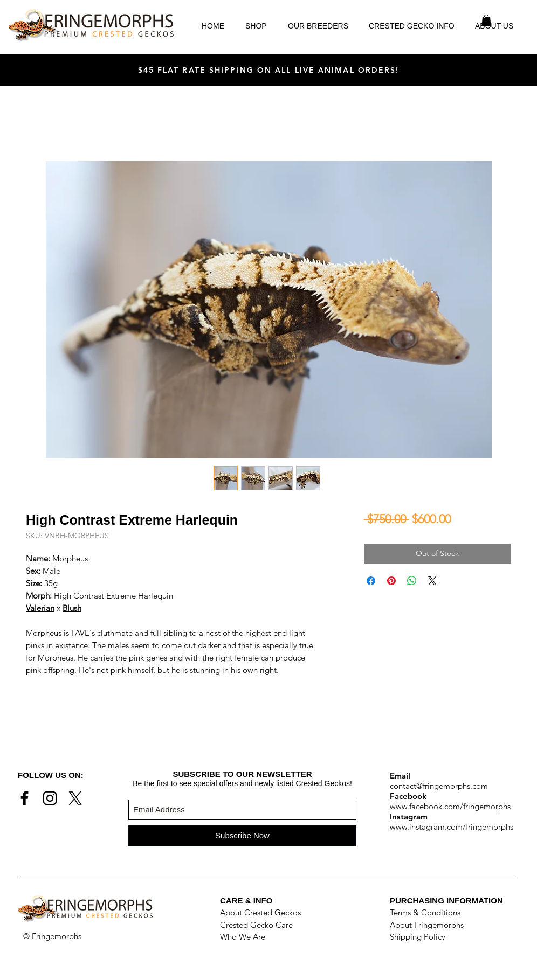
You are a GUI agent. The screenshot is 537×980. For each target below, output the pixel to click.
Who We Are (243, 937)
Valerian (40, 608)
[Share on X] (432, 581)
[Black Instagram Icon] (50, 798)
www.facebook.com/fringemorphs (450, 806)
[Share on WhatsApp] (412, 581)
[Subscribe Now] (242, 836)
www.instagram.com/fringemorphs (452, 827)
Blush (72, 608)
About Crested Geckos (260, 912)
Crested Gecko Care (256, 925)
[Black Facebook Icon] (25, 798)
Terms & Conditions (425, 912)
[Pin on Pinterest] (391, 581)
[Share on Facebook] (371, 581)
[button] (486, 20)
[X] (75, 798)
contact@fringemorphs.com (439, 786)
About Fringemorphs (427, 925)
